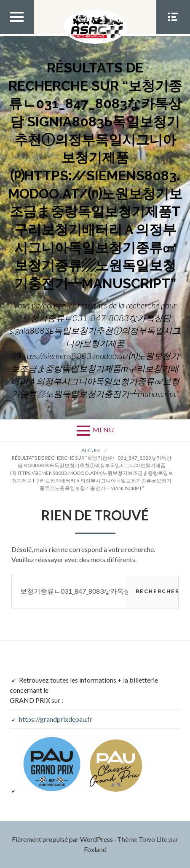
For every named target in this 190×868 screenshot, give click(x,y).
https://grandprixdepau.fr (56, 719)
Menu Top (17, 33)
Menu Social (173, 33)
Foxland (95, 849)
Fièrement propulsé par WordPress (62, 839)
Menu (103, 430)
